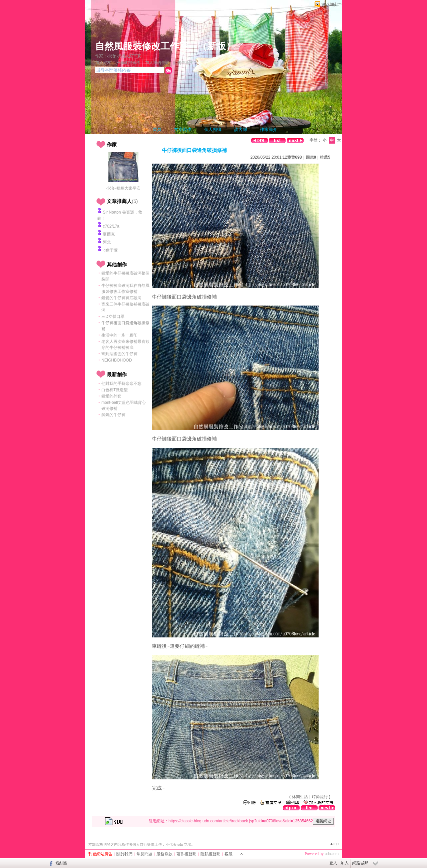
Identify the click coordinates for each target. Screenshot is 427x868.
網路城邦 (330, 4)
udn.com (332, 854)
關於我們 (124, 854)
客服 (229, 854)
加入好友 (103, 63)
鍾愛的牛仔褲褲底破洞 (121, 298)
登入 (333, 863)
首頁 (157, 129)
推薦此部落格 (128, 63)
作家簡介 (269, 129)
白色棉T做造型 (115, 390)
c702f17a (111, 226)
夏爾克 (109, 234)
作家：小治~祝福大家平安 (118, 56)
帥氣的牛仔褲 (113, 415)
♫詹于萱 (110, 250)
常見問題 (144, 854)
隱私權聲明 (210, 854)
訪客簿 (241, 129)
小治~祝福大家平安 (123, 188)
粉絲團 (61, 863)
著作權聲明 (186, 854)
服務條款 (164, 854)
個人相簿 (213, 129)
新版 (217, 46)
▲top (334, 844)
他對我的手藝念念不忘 (121, 384)
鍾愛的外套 (111, 396)
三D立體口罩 (113, 317)
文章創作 (183, 129)
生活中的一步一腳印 (119, 335)
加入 (345, 863)
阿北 (107, 242)
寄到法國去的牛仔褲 (119, 354)
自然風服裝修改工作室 (142, 46)
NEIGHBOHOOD (117, 360)
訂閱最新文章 (185, 63)
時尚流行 (320, 797)
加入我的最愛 (157, 63)
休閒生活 (300, 797)
